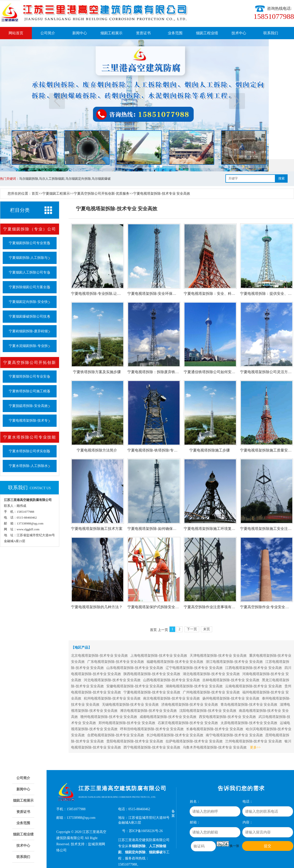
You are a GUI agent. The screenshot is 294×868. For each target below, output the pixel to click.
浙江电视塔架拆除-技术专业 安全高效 (234, 662)
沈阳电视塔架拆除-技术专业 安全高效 (208, 711)
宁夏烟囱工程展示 (56, 194)
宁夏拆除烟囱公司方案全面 (29, 287)
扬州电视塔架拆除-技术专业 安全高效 (231, 698)
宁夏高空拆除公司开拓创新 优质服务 (102, 194)
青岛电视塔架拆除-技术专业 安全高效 (249, 705)
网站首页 (16, 33)
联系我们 (271, 33)
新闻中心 (80, 33)
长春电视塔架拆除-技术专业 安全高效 (215, 729)
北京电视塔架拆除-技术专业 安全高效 (99, 656)
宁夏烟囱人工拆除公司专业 (29, 272)
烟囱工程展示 (111, 33)
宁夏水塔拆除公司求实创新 (29, 451)
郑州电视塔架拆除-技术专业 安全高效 (127, 723)
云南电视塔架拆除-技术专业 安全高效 (254, 686)
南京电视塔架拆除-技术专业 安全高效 (171, 698)
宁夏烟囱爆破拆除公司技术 (29, 316)
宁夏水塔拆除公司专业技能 (30, 437)
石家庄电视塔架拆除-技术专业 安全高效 (188, 723)
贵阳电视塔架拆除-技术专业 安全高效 (135, 741)
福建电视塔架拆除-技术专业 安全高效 (175, 662)
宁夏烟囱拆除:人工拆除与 (28, 258)
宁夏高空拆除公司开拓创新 (30, 363)
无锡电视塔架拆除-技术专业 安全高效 (130, 705)
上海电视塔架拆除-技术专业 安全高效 (159, 656)
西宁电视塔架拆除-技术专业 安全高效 (152, 747)
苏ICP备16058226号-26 (146, 831)
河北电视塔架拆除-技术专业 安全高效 (112, 680)
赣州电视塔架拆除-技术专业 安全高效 (109, 717)
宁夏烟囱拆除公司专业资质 (29, 243)
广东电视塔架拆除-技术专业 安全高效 (116, 662)
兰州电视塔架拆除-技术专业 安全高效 (254, 741)
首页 (35, 194)
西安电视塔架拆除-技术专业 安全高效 (227, 717)
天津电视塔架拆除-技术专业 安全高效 (218, 656)
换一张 (234, 846)
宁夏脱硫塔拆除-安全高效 (28, 406)
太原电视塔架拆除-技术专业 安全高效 (249, 723)
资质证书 (143, 33)
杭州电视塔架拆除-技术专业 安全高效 (112, 698)
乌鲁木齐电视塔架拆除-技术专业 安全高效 (215, 747)
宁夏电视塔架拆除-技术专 (28, 421)
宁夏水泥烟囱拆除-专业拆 (28, 346)
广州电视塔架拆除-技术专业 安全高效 (211, 692)
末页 (207, 629)
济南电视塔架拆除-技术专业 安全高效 (190, 705)
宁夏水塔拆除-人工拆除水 (28, 466)
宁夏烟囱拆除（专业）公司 (30, 229)
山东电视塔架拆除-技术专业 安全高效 (135, 668)
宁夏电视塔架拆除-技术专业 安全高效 (162, 194)
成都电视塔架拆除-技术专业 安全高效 (168, 717)
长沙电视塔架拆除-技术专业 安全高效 (175, 735)
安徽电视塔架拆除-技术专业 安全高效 (135, 686)
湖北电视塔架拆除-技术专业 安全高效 (211, 674)
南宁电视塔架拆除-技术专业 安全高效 (234, 735)
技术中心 (239, 33)
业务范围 (175, 33)
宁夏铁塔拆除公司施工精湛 (29, 391)
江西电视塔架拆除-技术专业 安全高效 (254, 668)
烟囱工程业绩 (207, 33)
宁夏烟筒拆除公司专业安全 (29, 376)
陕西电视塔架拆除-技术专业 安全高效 (152, 674)
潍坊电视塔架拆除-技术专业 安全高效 (148, 711)
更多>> (255, 747)
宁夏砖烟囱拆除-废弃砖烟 (28, 331)
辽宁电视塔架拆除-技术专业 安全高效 (194, 668)
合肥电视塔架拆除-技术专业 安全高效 (116, 735)
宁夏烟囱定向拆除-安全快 (28, 302)
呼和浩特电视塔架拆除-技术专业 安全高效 (152, 729)
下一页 (237, 101)
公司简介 (48, 33)
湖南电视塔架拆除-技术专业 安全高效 (194, 686)
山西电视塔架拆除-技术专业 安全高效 (171, 680)
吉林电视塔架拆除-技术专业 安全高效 (231, 680)
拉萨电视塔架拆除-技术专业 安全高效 (194, 741)
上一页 (57, 101)
